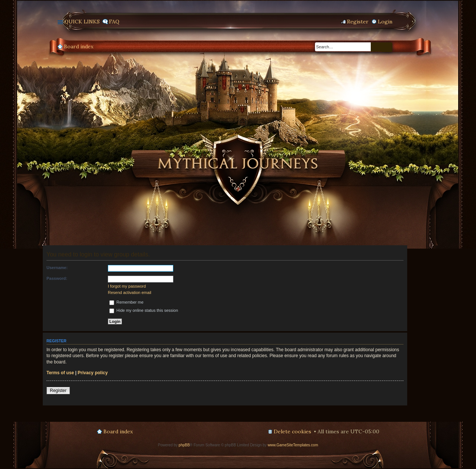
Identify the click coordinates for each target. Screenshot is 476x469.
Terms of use (60, 373)
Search (376, 47)
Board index (79, 46)
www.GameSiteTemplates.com (293, 445)
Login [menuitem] (385, 22)
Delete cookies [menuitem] (292, 431)
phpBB (184, 445)
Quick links (82, 22)
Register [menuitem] (358, 22)
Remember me (126, 302)
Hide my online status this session (144, 310)
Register (58, 391)
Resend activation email (130, 292)
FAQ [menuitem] (114, 22)
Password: (57, 278)
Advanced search (387, 47)
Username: (57, 268)
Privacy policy (93, 373)
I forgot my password (127, 286)
